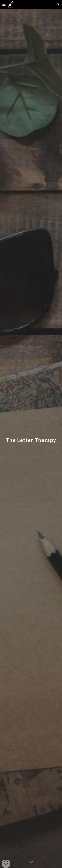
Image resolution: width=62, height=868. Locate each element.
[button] (4, 5)
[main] (31, 439)
